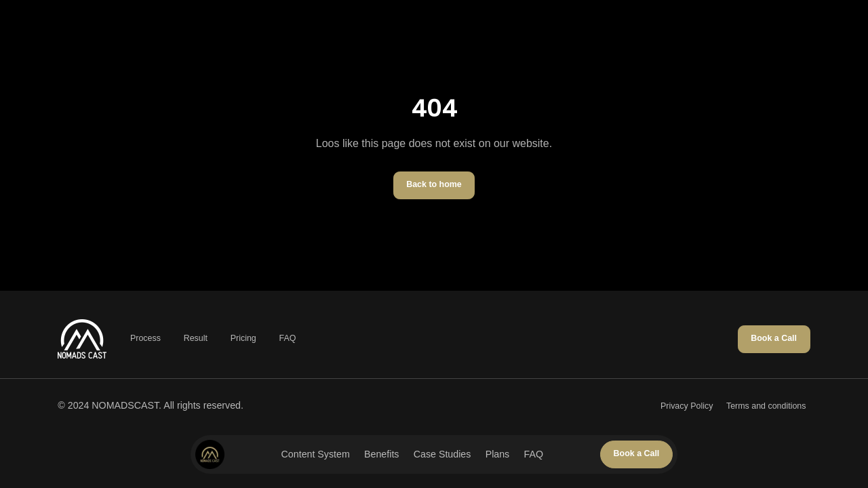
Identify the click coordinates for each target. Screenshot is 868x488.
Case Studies (442, 454)
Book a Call (637, 453)
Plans (498, 454)
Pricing (243, 338)
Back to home (434, 184)
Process (145, 338)
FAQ (534, 454)
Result (196, 338)
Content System (316, 454)
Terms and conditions (766, 406)
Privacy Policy (687, 406)
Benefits (381, 454)
